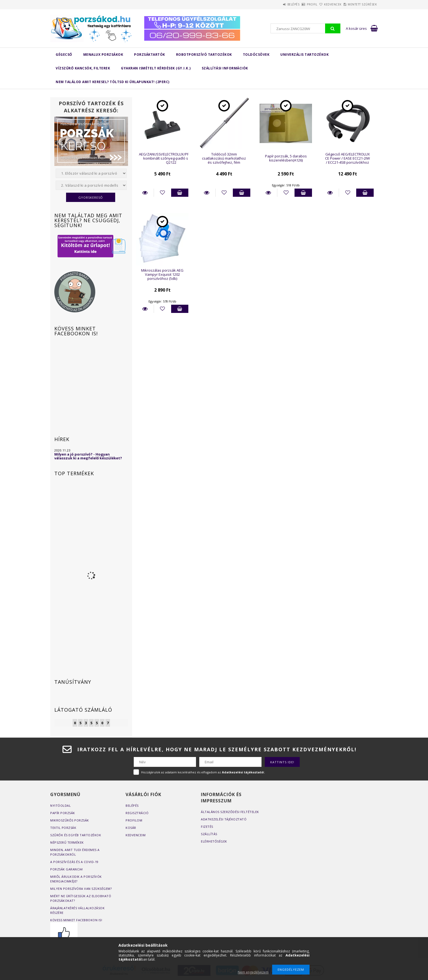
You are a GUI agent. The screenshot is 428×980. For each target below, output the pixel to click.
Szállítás (209, 834)
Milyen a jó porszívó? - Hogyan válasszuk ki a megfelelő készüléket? (88, 456)
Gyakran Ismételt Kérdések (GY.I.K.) (156, 68)
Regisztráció (137, 813)
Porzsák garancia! (67, 869)
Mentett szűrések (359, 4)
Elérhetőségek (214, 841)
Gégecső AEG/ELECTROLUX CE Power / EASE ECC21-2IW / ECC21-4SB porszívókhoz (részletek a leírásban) (347, 160)
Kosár (131, 828)
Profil (297, 4)
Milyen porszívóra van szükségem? (81, 889)
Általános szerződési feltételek (230, 812)
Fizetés (207, 827)
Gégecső (64, 55)
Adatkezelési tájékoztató (224, 819)
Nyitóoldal (60, 806)
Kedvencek (324, 4)
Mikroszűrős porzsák (70, 820)
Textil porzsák (63, 828)
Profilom (134, 820)
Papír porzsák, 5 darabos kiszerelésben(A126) (286, 158)
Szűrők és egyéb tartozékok (76, 835)
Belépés (272, 4)
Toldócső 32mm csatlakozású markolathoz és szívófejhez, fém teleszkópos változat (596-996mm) (224, 162)
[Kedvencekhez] (163, 193)
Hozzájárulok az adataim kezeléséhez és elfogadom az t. (203, 772)
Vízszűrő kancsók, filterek (83, 68)
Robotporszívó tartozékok (204, 55)
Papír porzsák (63, 813)
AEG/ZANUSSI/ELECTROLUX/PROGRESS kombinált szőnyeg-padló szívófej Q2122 (171, 158)
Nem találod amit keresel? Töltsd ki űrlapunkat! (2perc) (113, 82)
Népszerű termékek (67, 842)
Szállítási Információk (225, 68)
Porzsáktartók (150, 55)
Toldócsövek (256, 55)
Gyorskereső (91, 197)
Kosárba (180, 193)
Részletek (145, 193)
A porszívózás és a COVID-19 (74, 862)
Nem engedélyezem (253, 972)
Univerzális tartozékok (304, 55)
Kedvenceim (136, 835)
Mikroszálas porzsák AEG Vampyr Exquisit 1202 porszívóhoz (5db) (162, 275)
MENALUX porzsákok (103, 55)
